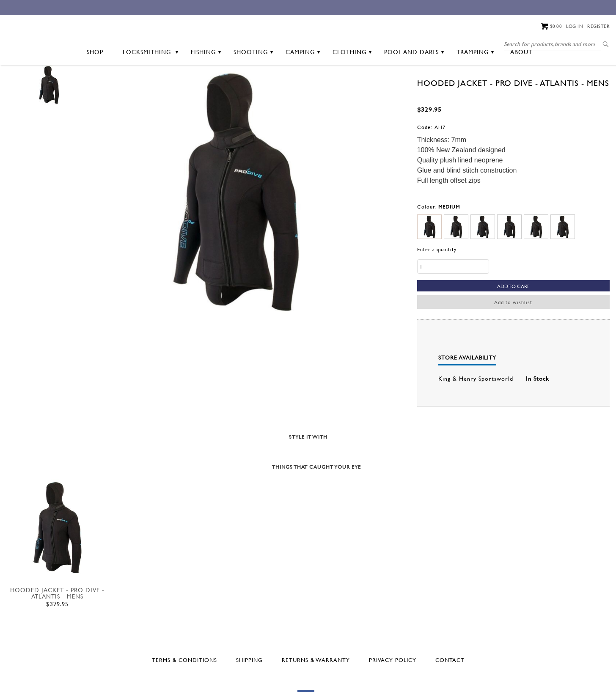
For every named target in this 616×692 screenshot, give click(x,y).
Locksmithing (150, 85)
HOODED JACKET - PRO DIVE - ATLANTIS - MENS (57, 626)
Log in (575, 26)
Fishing (206, 85)
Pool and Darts (414, 85)
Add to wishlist (513, 335)
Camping (303, 85)
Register (598, 26)
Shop (95, 85)
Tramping (475, 85)
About (521, 85)
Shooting (253, 85)
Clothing (352, 85)
